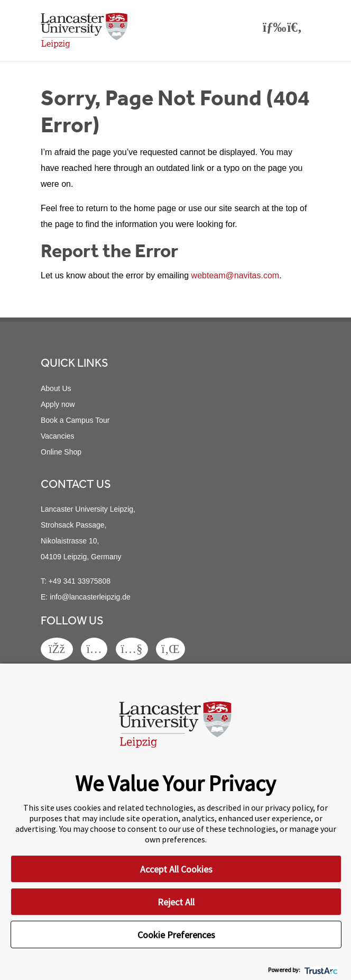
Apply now (58, 404)
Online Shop (61, 452)
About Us (56, 388)
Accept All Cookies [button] (176, 869)
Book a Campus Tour (75, 420)
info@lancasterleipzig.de (90, 597)
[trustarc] (320, 970)
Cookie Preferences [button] (176, 935)
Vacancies (58, 436)
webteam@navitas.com (235, 275)
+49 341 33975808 (80, 581)
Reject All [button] (176, 902)
